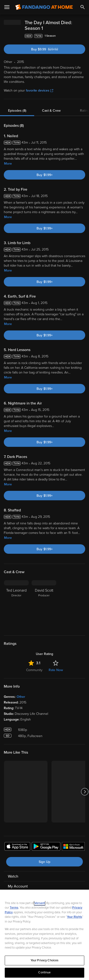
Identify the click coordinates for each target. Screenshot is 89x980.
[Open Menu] (7, 7)
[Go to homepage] (44, 7)
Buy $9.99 (53, 49)
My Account (18, 886)
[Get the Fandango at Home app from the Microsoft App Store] (73, 847)
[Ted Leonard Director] (16, 605)
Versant (40, 903)
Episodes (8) (17, 111)
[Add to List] (83, 36)
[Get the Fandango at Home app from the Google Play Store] (46, 847)
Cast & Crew (51, 111)
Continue (44, 972)
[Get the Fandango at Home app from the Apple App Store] (17, 847)
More (8, 164)
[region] (44, 935)
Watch (13, 876)
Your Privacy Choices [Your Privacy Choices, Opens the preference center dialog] (45, 960)
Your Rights (75, 917)
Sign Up (44, 862)
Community (34, 670)
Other (21, 697)
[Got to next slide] (85, 792)
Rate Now (56, 670)
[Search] (83, 7)
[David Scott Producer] (44, 605)
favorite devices (40, 90)
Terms (14, 908)
